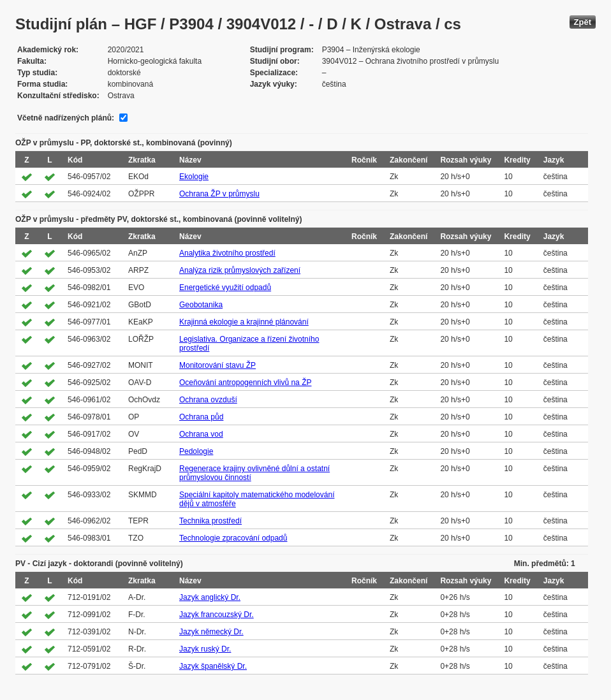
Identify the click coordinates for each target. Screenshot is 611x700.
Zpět (583, 22)
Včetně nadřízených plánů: (66, 118)
